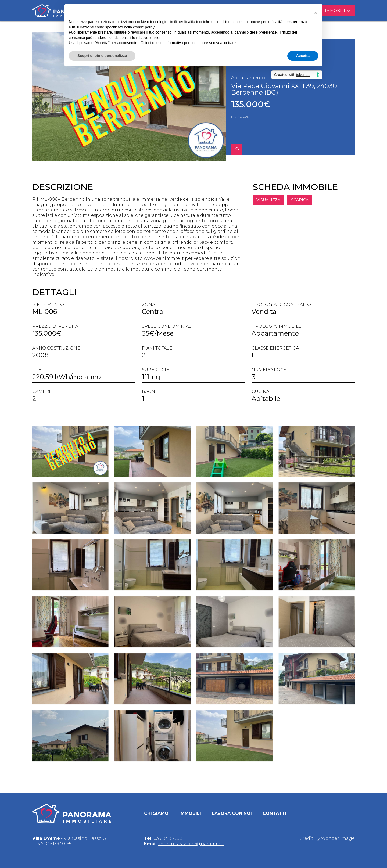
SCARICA (308, 200)
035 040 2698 (168, 838)
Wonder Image (338, 838)
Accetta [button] (303, 56)
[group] (129, 97)
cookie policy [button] (144, 27)
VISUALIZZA (276, 200)
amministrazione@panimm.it (191, 844)
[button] (316, 13)
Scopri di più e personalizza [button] (102, 56)
